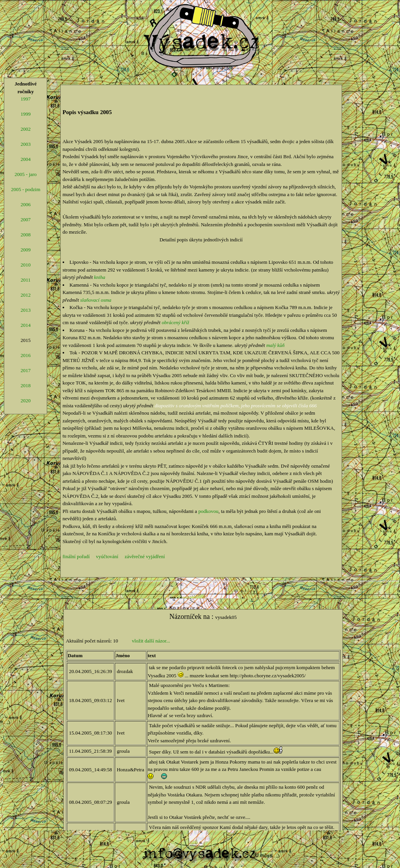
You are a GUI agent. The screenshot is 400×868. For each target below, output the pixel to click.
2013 (26, 310)
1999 (26, 114)
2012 (26, 295)
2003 (26, 144)
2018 (26, 385)
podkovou (208, 511)
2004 (26, 159)
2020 (26, 401)
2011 (26, 280)
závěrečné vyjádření (145, 556)
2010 (26, 265)
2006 (26, 204)
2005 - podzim (26, 189)
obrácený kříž (175, 322)
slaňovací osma (96, 300)
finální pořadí (76, 556)
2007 (26, 220)
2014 (26, 325)
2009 (26, 250)
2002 (26, 129)
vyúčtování (107, 556)
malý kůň (275, 345)
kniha (100, 277)
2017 (26, 370)
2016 (26, 355)
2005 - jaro (26, 174)
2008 (26, 235)
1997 (26, 99)
